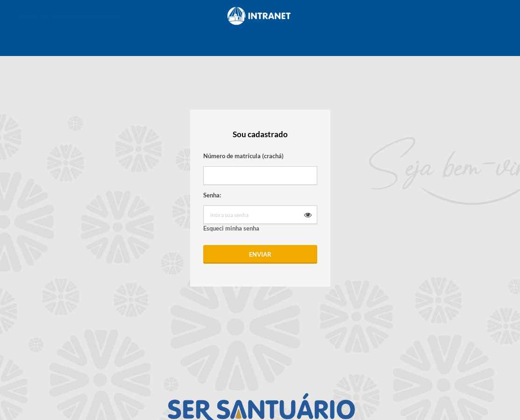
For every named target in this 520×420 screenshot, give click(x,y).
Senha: (212, 195)
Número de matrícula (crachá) (243, 156)
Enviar (260, 254)
